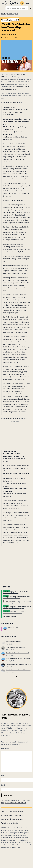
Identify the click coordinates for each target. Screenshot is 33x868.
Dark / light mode (16, 819)
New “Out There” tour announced (16, 647)
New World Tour (7, 84)
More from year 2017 (10, 617)
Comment (5, 749)
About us (4, 812)
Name (4, 776)
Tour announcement (10, 35)
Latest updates (18, 812)
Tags (11, 815)
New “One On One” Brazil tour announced (18, 659)
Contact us (5, 819)
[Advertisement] (16, 570)
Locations (5, 815)
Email (4, 785)
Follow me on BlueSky (10, 823)
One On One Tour (13, 628)
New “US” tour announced (14, 642)
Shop (10, 812)
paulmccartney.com (12, 102)
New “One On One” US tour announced (17, 653)
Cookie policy (18, 815)
